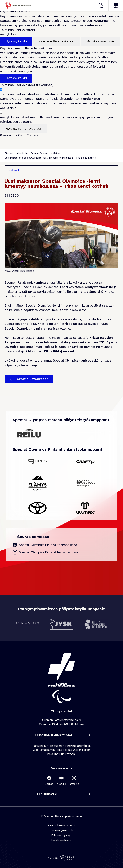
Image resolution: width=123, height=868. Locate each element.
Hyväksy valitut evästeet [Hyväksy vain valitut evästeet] (23, 129)
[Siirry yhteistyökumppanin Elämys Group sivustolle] (38, 483)
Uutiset (57, 153)
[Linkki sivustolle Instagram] (74, 780)
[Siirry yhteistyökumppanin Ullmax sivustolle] (85, 508)
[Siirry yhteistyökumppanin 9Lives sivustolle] (38, 462)
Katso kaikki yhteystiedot (53, 735)
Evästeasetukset (62, 840)
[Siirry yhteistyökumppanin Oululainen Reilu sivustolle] (29, 433)
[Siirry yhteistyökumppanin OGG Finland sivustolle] (85, 483)
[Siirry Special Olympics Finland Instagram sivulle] (46, 552)
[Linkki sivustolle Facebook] (49, 780)
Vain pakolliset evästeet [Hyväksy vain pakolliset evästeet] (57, 41)
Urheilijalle (22, 153)
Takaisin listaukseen (32, 379)
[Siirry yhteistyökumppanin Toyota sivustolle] (38, 508)
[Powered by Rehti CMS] (62, 860)
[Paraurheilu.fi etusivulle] (18, 6)
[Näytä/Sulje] (113, 170)
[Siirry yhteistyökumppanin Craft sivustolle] (85, 462)
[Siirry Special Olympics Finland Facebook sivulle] (45, 545)
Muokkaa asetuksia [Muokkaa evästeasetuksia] (100, 41)
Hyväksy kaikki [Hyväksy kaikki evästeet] (16, 41)
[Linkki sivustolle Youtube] (61, 780)
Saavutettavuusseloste (61, 825)
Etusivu (9, 153)
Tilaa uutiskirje (46, 794)
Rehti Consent (28, 135)
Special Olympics (40, 153)
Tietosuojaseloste (62, 830)
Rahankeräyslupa (61, 835)
